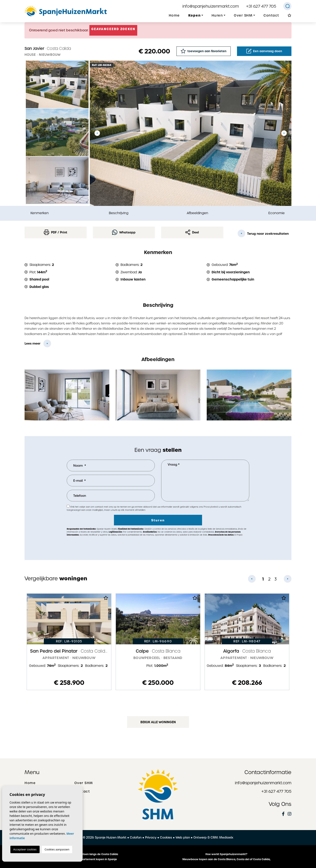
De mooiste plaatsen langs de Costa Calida (90, 854)
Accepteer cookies (25, 849)
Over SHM (84, 783)
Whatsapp (124, 232)
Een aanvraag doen (264, 51)
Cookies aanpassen (57, 849)
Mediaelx (226, 837)
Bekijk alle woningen (158, 722)
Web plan (183, 837)
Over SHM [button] (243, 15)
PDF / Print (55, 232)
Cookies (166, 837)
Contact (271, 15)
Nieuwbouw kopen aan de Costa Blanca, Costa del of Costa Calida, (226, 859)
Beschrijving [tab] (119, 213)
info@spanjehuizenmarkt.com (211, 6)
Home (174, 15)
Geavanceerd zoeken (113, 29)
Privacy (151, 837)
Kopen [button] (195, 15)
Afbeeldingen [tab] (197, 213)
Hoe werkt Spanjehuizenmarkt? (226, 854)
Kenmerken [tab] (40, 213)
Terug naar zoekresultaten (263, 233)
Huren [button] (217, 15)
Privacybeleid (211, 507)
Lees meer (33, 343)
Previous (97, 133)
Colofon (136, 837)
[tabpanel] (69, 642)
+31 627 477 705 (261, 6)
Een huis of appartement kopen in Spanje (90, 859)
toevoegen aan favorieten (204, 51)
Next (284, 133)
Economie (276, 213)
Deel (192, 232)
